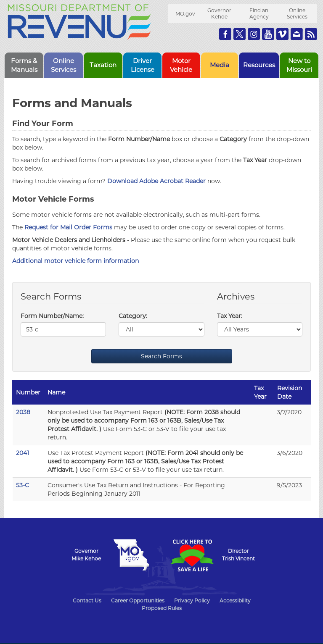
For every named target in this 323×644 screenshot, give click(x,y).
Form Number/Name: (52, 316)
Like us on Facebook (225, 34)
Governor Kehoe (219, 13)
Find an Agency (259, 13)
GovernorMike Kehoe (86, 555)
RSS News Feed (311, 34)
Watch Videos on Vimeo (282, 34)
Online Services (297, 13)
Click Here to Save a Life (192, 555)
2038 (23, 412)
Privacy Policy (192, 601)
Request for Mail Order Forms (68, 227)
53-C (23, 485)
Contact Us (87, 601)
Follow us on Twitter (240, 34)
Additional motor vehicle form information (75, 261)
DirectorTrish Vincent (238, 555)
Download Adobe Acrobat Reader (156, 181)
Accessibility (235, 601)
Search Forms (161, 356)
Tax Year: (230, 316)
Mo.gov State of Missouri (131, 555)
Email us (297, 34)
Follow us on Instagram (254, 34)
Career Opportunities (138, 601)
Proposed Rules (162, 608)
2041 (23, 453)
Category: (133, 316)
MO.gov (185, 14)
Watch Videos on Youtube (268, 34)
